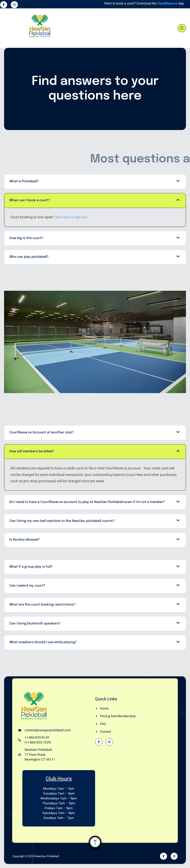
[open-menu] (182, 28)
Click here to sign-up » (71, 217)
